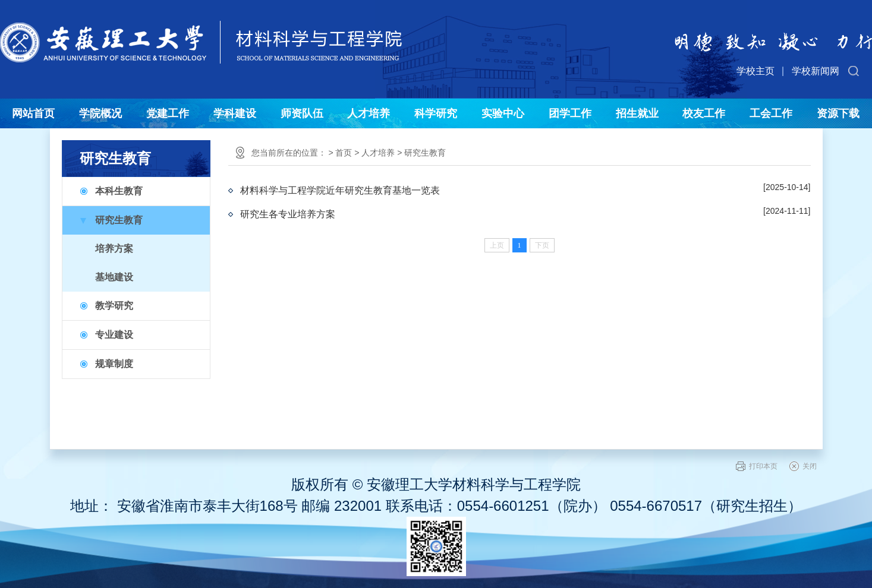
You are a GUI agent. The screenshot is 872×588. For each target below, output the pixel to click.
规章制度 (114, 364)
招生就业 (637, 113)
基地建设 (114, 277)
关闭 (810, 466)
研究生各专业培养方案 (288, 214)
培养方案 (114, 249)
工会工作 (771, 113)
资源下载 (838, 113)
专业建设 (114, 335)
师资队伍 (302, 113)
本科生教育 (119, 191)
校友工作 (704, 113)
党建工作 (168, 113)
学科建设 (235, 113)
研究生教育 (119, 220)
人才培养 (369, 113)
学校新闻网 (816, 71)
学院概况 (100, 113)
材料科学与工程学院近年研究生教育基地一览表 (340, 190)
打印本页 (763, 466)
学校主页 (755, 71)
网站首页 (33, 113)
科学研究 (436, 113)
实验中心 (503, 113)
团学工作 (570, 113)
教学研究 (114, 306)
